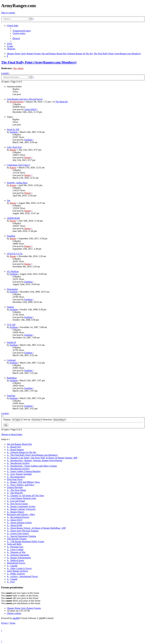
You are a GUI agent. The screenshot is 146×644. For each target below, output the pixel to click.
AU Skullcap (13, 271)
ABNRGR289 (13, 218)
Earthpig (14, 132)
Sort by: (33, 420)
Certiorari (11, 360)
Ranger (13, 150)
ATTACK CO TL (15, 254)
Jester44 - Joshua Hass (17, 183)
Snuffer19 (11, 342)
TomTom (11, 396)
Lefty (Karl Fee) (14, 147)
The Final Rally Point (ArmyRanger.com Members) (39, 62)
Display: (13, 420)
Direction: (55, 420)
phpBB (16, 618)
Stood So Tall (13, 129)
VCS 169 (11, 325)
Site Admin (18, 68)
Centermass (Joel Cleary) (18, 165)
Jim (8, 200)
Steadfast (11, 236)
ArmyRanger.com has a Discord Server (25, 99)
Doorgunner (12, 289)
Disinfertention (17, 102)
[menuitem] (22, 31)
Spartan (10, 307)
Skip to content (8, 13)
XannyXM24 (30, 109)
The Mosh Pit (62, 102)
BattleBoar (12, 378)
